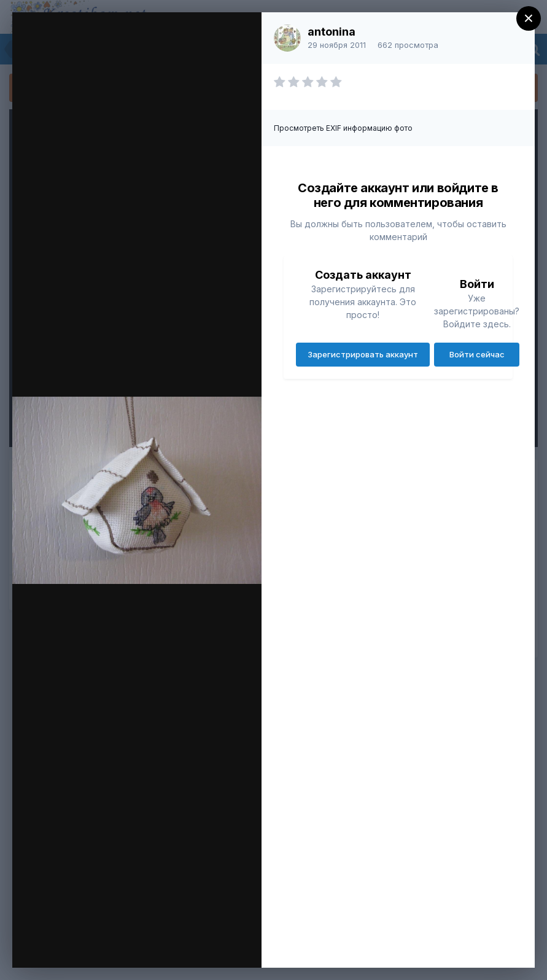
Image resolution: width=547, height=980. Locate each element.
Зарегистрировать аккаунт (363, 354)
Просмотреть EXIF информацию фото (343, 128)
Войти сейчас (477, 354)
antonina (332, 32)
